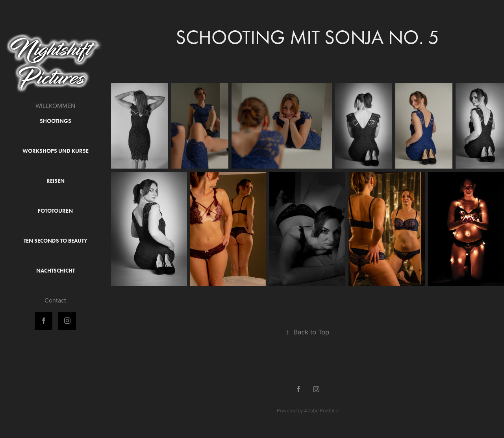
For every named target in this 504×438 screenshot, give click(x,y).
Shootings (56, 121)
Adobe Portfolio (321, 410)
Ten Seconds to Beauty (56, 241)
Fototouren (55, 211)
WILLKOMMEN (55, 106)
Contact (55, 300)
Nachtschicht (56, 271)
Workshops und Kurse (56, 151)
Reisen (56, 181)
